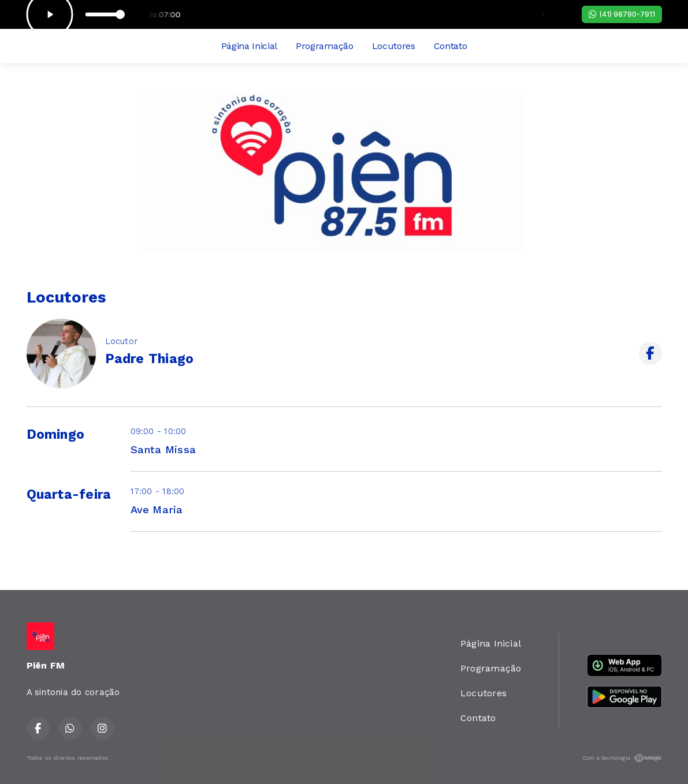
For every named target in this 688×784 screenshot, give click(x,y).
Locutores (394, 46)
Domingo (56, 434)
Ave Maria (157, 509)
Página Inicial (250, 46)
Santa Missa (163, 449)
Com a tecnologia (622, 758)
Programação (324, 46)
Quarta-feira (69, 494)
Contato (451, 46)
